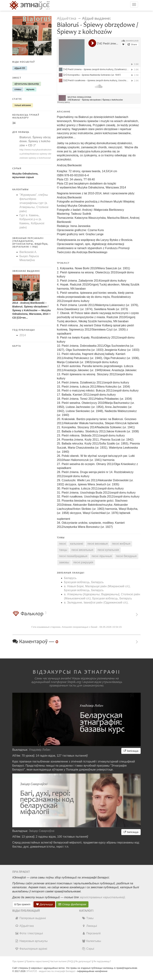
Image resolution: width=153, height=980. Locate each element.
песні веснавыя (98, 544)
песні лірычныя (102, 556)
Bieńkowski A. (28, 252)
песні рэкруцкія (83, 562)
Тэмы (88, 918)
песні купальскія (108, 550)
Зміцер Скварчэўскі (42, 831)
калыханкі (77, 544)
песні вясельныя (82, 550)
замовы (64, 562)
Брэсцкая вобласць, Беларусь (84, 582)
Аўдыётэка (67, 18)
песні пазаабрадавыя (73, 556)
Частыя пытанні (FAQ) (62, 961)
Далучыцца (44, 904)
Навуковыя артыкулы (31, 941)
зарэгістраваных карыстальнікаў (102, 897)
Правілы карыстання (37, 961)
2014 (23, 335)
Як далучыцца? (83, 961)
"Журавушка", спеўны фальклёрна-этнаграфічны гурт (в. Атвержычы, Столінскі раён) (34, 203)
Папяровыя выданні (30, 918)
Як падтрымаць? (102, 961)
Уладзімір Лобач (40, 750)
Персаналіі (91, 933)
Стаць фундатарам (72, 904)
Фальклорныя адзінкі (31, 949)
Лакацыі (89, 926)
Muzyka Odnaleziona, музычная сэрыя (25, 175)
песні (62, 544)
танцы (63, 550)
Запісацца (131, 751)
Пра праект (22, 904)
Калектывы (91, 941)
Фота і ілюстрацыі (29, 933)
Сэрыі (88, 949)
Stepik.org (74, 682)
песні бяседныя (126, 556)
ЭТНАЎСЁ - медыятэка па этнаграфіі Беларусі (51, 971)
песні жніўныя (121, 544)
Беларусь (70, 578)
